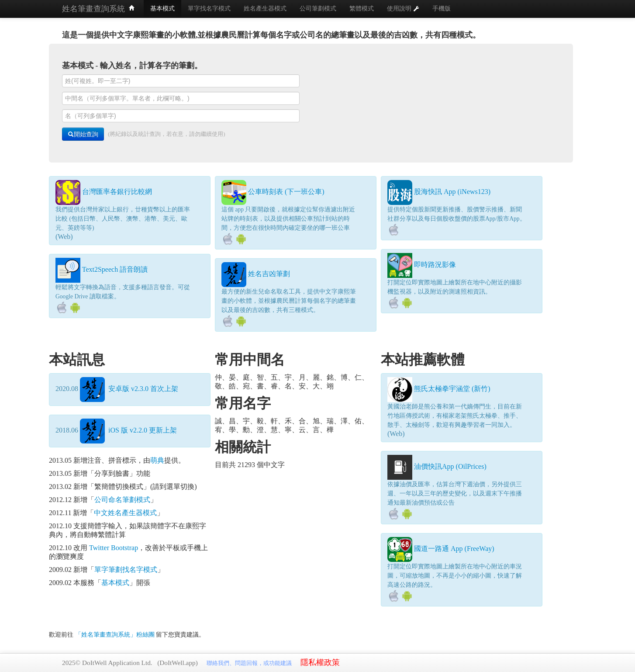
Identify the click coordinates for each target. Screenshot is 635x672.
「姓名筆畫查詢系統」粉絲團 (116, 635)
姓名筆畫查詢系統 (98, 9)
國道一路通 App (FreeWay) (454, 549)
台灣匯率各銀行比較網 (117, 192)
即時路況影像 (435, 265)
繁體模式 (362, 9)
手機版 (442, 9)
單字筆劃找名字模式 (126, 570)
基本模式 (162, 9)
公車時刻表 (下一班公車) (286, 192)
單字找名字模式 (209, 9)
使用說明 (403, 9)
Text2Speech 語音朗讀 (115, 269)
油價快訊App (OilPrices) (450, 466)
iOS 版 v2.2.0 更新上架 (128, 430)
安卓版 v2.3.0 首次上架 (129, 389)
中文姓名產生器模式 (125, 513)
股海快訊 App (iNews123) (452, 192)
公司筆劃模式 (318, 9)
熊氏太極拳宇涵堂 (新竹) (452, 389)
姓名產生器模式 (265, 9)
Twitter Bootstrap (114, 548)
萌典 (157, 460)
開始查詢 (83, 134)
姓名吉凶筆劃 (269, 274)
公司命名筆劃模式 (122, 500)
